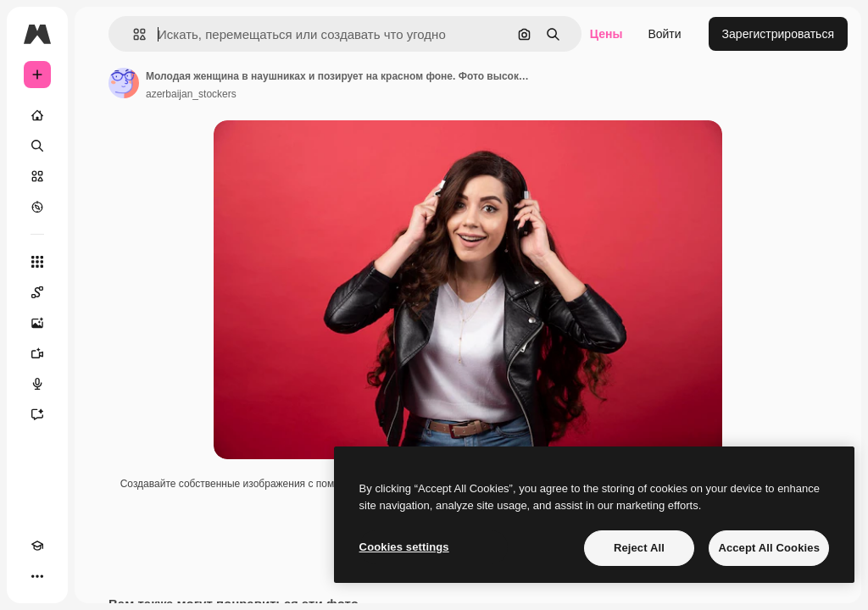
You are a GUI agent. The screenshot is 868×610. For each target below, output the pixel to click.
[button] (133, 34)
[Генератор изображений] (37, 323)
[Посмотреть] (37, 207)
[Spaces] (37, 292)
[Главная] (37, 115)
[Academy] (37, 546)
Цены (606, 34)
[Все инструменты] (37, 262)
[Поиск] (37, 146)
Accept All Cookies (769, 548)
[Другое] (37, 576)
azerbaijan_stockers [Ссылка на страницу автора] (191, 94)
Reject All (639, 548)
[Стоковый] (37, 176)
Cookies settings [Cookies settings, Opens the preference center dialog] (404, 547)
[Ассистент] (37, 414)
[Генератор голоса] (37, 384)
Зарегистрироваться (778, 34)
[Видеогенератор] (37, 353)
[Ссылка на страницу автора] (124, 83)
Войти (664, 34)
